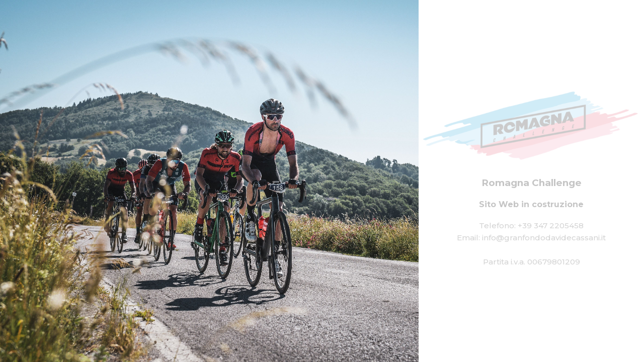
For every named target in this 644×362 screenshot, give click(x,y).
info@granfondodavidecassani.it (544, 237)
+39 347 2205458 (551, 225)
